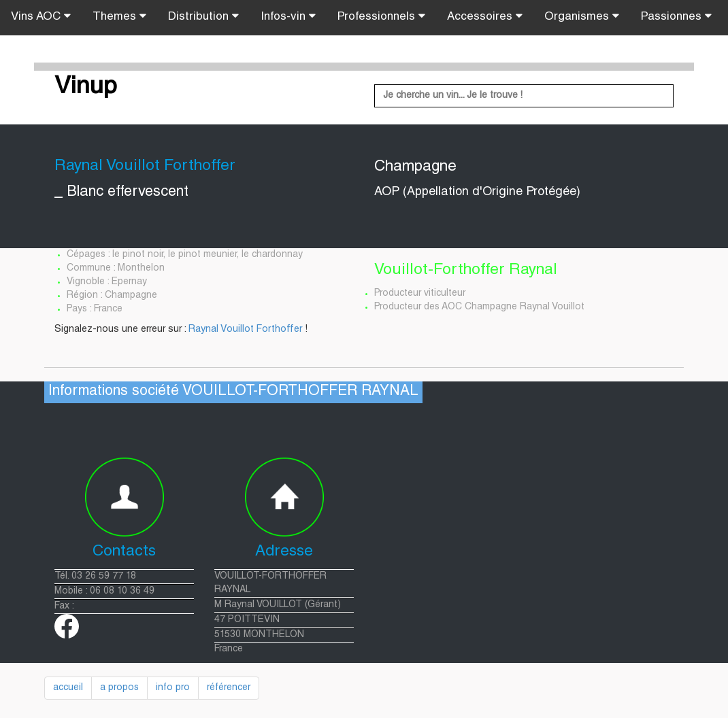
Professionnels (381, 16)
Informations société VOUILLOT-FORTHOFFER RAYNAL (233, 392)
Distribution (203, 16)
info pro (173, 688)
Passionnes (676, 16)
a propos (119, 688)
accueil (68, 688)
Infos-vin (288, 16)
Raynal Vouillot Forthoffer (245, 330)
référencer (229, 688)
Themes (119, 16)
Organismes (582, 16)
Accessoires (485, 16)
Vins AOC (41, 16)
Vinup (86, 88)
